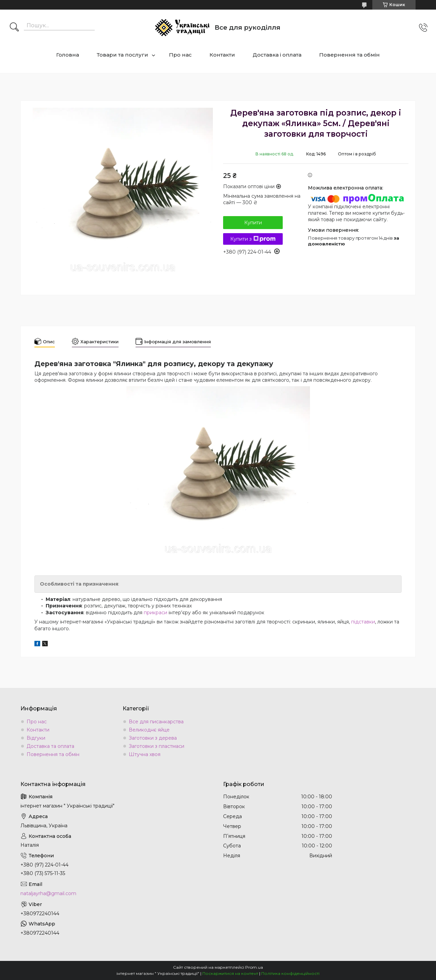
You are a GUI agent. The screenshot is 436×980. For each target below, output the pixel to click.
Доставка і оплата (277, 55)
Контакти (222, 55)
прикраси (155, 613)
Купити (253, 223)
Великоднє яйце (149, 730)
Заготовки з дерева (153, 738)
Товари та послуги (122, 55)
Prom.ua (254, 967)
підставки (363, 622)
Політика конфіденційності (290, 973)
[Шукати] (14, 28)
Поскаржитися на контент (230, 973)
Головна (68, 55)
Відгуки (36, 738)
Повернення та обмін (349, 55)
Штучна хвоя (145, 754)
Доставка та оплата (50, 746)
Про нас (180, 55)
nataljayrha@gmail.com (48, 893)
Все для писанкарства (156, 722)
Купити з (253, 239)
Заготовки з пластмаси (157, 746)
